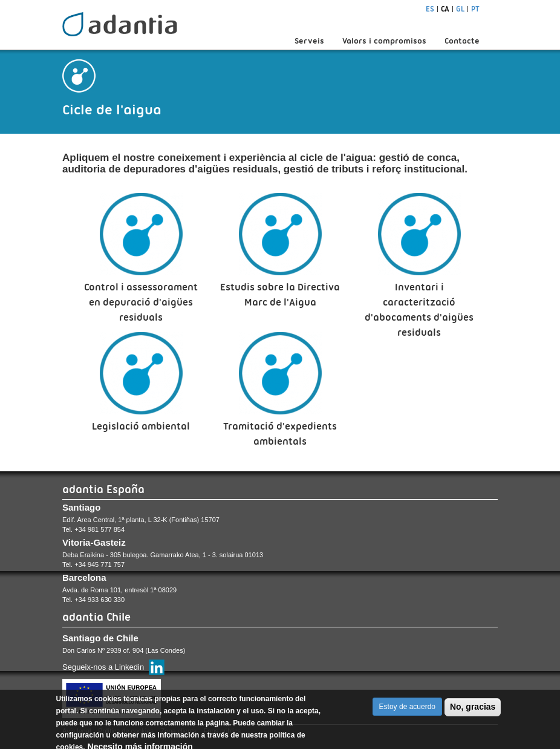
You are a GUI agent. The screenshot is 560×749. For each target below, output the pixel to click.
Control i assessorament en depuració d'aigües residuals (141, 302)
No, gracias (473, 711)
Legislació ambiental (141, 426)
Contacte (462, 41)
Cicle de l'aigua (112, 110)
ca (445, 9)
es (430, 9)
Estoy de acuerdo (407, 711)
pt (475, 9)
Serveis (309, 41)
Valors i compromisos (384, 41)
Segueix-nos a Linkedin (103, 667)
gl (460, 9)
